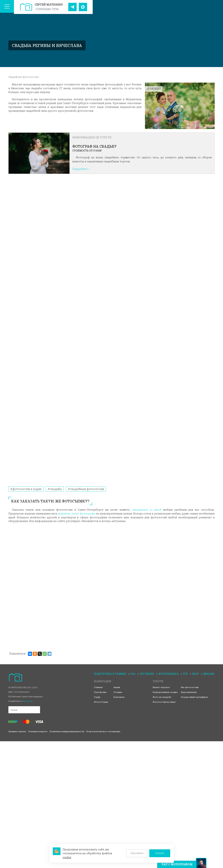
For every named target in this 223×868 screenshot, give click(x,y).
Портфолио (100, 692)
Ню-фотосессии (190, 687)
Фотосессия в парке (27, 489)
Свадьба (55, 489)
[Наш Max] (83, 7)
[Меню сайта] (7, 7)
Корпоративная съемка (165, 692)
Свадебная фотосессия (87, 489)
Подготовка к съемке (110, 674)
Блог (196, 674)
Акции (117, 687)
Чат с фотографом (177, 864)
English (209, 674)
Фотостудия (101, 702)
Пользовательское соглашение (103, 731)
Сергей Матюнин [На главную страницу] (49, 5)
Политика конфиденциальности (67, 731)
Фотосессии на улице (164, 702)
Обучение (147, 674)
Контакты (119, 697)
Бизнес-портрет (161, 687)
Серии (97, 697)
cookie (67, 857)
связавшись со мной (147, 510)
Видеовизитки (189, 692)
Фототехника (168, 674)
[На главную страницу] (26, 7)
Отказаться (137, 853)
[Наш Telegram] (72, 7)
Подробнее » (81, 169)
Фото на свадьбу (162, 697)
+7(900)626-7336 (47, 9)
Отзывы (118, 692)
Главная (98, 687)
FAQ (133, 674)
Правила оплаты (17, 731)
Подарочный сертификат (195, 697)
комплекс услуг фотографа (77, 513)
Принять (160, 853)
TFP (185, 674)
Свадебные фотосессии (24, 77)
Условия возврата (38, 731)
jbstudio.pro (28, 701)
